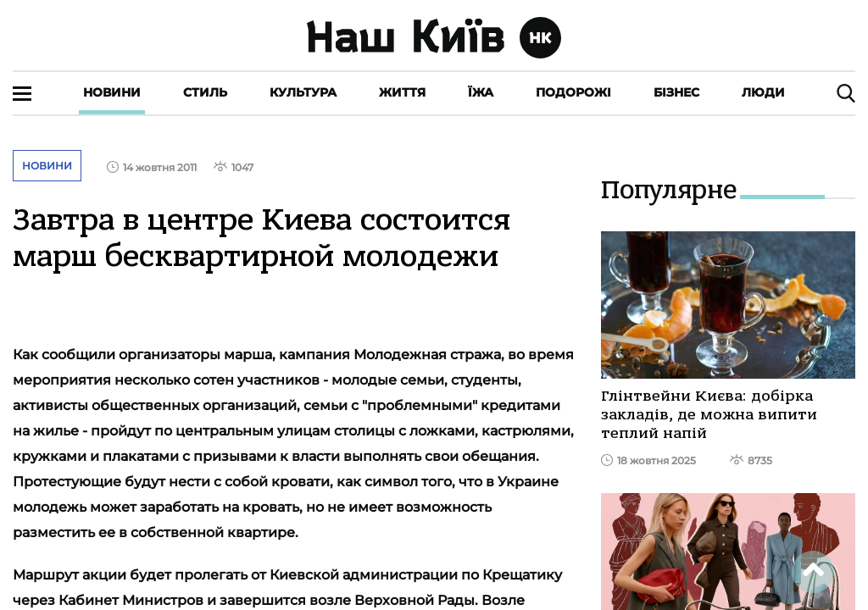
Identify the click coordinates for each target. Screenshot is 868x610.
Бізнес (676, 92)
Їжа (481, 92)
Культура (303, 92)
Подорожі (573, 92)
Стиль (205, 92)
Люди (763, 92)
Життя (402, 92)
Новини (112, 92)
